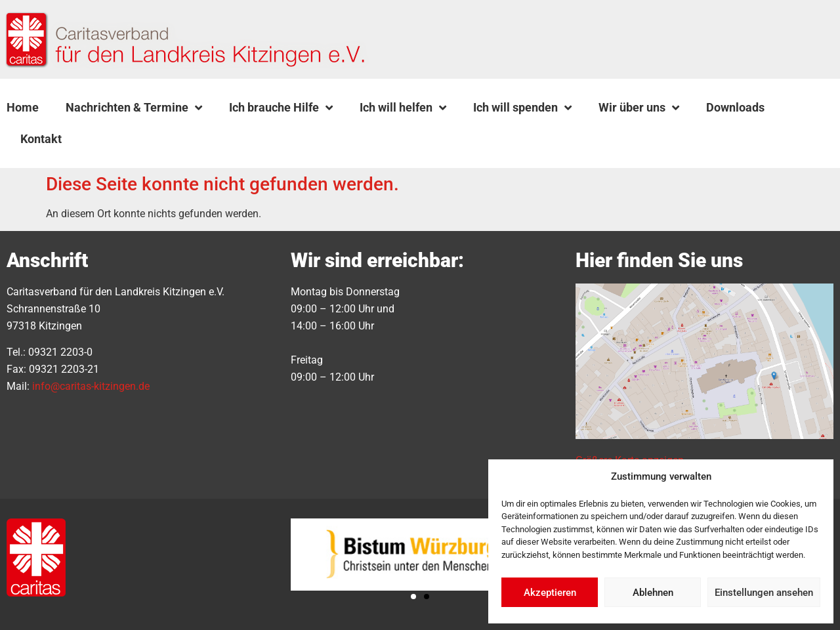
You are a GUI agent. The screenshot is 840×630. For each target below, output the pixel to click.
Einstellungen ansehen (764, 593)
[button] (108, 139)
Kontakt (41, 139)
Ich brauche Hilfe (281, 108)
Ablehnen (653, 593)
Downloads (735, 107)
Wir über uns (639, 108)
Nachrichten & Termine (134, 108)
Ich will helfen (403, 108)
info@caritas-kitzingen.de (91, 386)
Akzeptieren (550, 593)
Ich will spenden (522, 108)
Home (23, 107)
